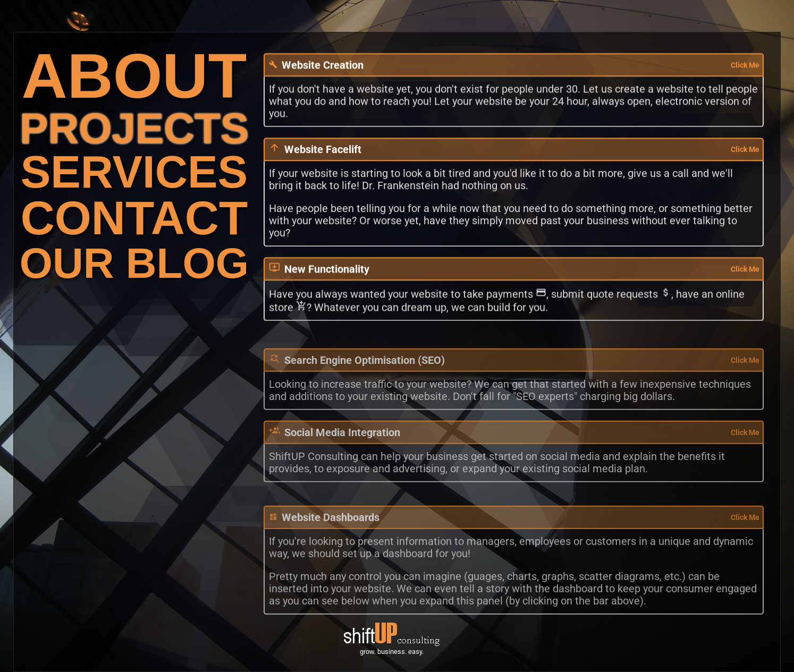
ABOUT (134, 76)
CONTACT (134, 218)
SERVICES (134, 172)
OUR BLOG (134, 263)
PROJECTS (134, 128)
